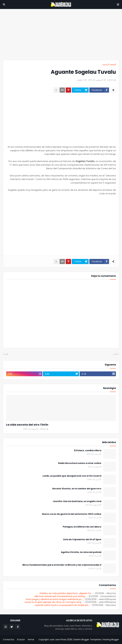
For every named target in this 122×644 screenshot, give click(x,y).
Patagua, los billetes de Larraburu (82, 527)
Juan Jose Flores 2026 (61, 640)
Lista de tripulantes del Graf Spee (82, 540)
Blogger (115, 640)
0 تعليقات (80, 80)
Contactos (9, 640)
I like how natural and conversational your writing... (60, 596)
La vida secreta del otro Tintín (27, 425)
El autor (21, 640)
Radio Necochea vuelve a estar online (80, 463)
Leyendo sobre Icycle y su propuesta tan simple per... (62, 605)
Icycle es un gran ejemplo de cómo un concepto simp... (54, 602)
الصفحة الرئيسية (109, 64)
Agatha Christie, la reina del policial (81, 552)
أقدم (6, 354)
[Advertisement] (61, 34)
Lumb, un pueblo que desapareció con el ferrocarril (72, 476)
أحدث (115, 354)
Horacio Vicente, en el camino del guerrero (77, 489)
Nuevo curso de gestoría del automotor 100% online (72, 514)
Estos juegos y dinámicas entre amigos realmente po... (54, 599)
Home (31, 640)
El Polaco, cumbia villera (88, 451)
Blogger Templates (91, 640)
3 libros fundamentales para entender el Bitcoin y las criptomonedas (62, 565)
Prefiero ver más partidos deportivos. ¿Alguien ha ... (66, 593)
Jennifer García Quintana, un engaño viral (77, 501)
